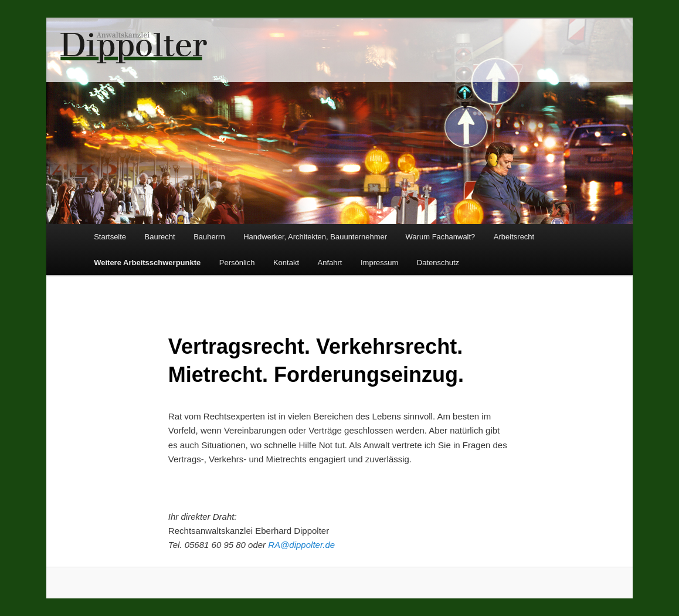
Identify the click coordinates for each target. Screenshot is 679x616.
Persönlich (237, 263)
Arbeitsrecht (514, 237)
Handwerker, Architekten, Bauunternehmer (315, 237)
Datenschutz (438, 263)
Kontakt (286, 263)
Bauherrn (209, 237)
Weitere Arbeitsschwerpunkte (147, 263)
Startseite (110, 237)
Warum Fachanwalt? (441, 237)
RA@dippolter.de (301, 545)
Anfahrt (330, 263)
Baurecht (160, 237)
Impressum (379, 263)
